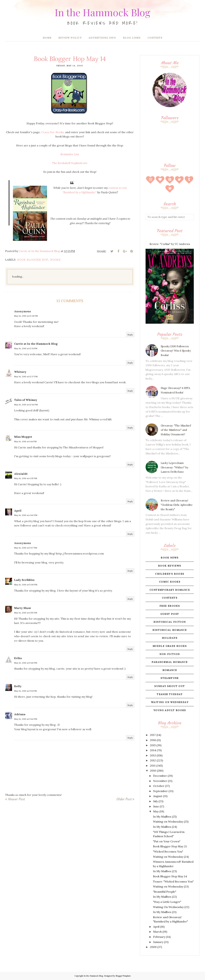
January (158, 942)
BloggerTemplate (123, 976)
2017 (153, 735)
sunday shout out (170, 686)
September (160, 791)
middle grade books (170, 646)
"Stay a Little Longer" (167, 902)
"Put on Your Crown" (167, 841)
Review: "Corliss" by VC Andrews (170, 244)
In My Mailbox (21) (165, 912)
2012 (153, 760)
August (158, 796)
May (156, 811)
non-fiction (170, 654)
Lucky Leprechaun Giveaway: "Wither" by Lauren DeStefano (175, 467)
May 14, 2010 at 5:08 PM (26, 585)
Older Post (124, 799)
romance (170, 670)
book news (170, 558)
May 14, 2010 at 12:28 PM (26, 316)
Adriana (20, 714)
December (160, 776)
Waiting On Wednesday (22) (171, 907)
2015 (153, 745)
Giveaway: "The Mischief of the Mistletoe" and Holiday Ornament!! (176, 430)
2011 (153, 766)
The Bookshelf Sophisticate (70, 163)
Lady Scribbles (24, 580)
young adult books (170, 710)
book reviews (170, 566)
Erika (18, 658)
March (157, 932)
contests (170, 598)
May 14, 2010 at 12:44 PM (26, 405)
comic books (170, 582)
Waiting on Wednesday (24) (171, 857)
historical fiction (170, 622)
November (160, 781)
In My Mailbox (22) (165, 897)
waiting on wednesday (170, 702)
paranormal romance (170, 662)
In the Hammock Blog (102, 11)
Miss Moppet (23, 437)
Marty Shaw (23, 608)
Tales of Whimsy (26, 400)
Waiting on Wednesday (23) (171, 886)
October (159, 786)
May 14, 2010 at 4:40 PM (26, 515)
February (159, 937)
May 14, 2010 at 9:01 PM (25, 691)
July (155, 801)
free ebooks (170, 606)
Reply (130, 335)
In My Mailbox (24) (165, 827)
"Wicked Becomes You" (168, 851)
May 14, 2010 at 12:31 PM (26, 348)
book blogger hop (33, 260)
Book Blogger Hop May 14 (170, 876)
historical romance (170, 630)
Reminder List (70, 154)
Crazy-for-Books (52, 132)
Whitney (20, 372)
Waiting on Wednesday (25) (171, 822)
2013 (153, 755)
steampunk (170, 678)
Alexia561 (21, 474)
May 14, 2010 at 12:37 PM (26, 376)
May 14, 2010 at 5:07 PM (26, 548)
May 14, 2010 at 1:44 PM (25, 441)
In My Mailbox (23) (165, 871)
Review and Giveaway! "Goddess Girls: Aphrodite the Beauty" (177, 505)
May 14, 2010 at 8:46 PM (26, 663)
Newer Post (16, 799)
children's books (170, 574)
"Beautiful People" (165, 892)
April (18, 511)
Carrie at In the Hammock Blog (36, 344)
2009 (153, 947)
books (55, 260)
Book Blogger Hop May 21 (170, 846)
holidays (170, 638)
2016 (153, 740)
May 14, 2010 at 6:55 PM (26, 613)
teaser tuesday (170, 694)
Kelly (18, 686)
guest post (170, 614)
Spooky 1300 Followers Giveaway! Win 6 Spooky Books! (176, 351)
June (156, 806)
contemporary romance (170, 590)
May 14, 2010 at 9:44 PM (26, 719)
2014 (153, 750)
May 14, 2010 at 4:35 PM (26, 478)
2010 (153, 771)
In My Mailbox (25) (165, 817)
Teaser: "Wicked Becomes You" (173, 881)
